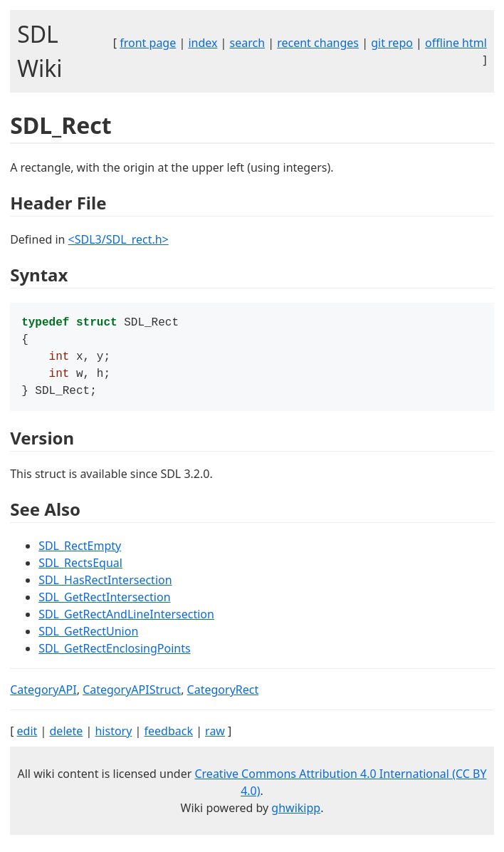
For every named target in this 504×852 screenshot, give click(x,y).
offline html (456, 43)
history (113, 738)
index (203, 43)
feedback (169, 738)
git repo (392, 43)
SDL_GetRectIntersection (104, 604)
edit (27, 738)
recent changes (318, 43)
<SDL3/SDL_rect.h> (119, 239)
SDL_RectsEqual (80, 570)
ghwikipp (296, 815)
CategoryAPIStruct (132, 697)
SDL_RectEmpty (80, 553)
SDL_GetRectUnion (88, 638)
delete (67, 738)
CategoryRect (223, 697)
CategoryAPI (43, 697)
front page (148, 43)
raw (215, 738)
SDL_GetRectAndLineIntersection (126, 621)
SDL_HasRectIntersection (105, 587)
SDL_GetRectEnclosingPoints (114, 655)
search (248, 43)
